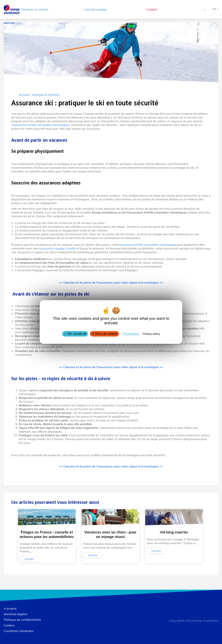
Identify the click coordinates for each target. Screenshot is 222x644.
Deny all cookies (104, 334)
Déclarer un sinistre (35, 9)
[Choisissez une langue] (216, 9)
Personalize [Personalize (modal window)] (131, 334)
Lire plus (29, 559)
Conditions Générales (19, 631)
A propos (10, 608)
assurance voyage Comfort (58, 248)
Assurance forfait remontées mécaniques (41, 125)
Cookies (9, 625)
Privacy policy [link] (151, 334)
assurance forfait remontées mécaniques (147, 245)
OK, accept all (75, 334)
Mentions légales (16, 614)
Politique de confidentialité (22, 620)
